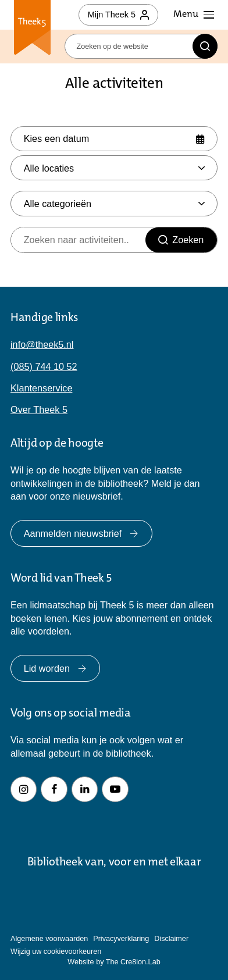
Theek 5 (32, 29)
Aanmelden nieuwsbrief (81, 533)
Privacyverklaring (121, 939)
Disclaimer (171, 939)
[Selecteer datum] (114, 139)
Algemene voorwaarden (49, 939)
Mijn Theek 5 (119, 15)
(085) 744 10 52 (44, 366)
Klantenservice (41, 388)
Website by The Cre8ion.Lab (114, 962)
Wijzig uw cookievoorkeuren (56, 952)
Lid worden (56, 668)
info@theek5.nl (42, 344)
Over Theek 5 (39, 409)
